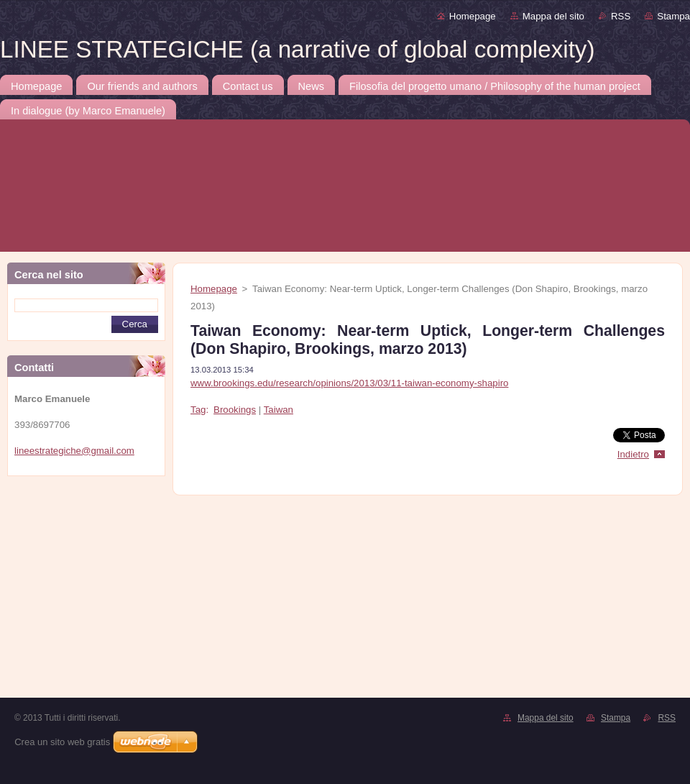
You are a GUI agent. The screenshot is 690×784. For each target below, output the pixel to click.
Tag (198, 410)
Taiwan (279, 410)
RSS (621, 16)
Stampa (673, 16)
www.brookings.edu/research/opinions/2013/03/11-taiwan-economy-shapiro (349, 383)
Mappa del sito (553, 16)
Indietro (633, 454)
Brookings (235, 410)
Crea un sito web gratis (62, 742)
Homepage (473, 16)
